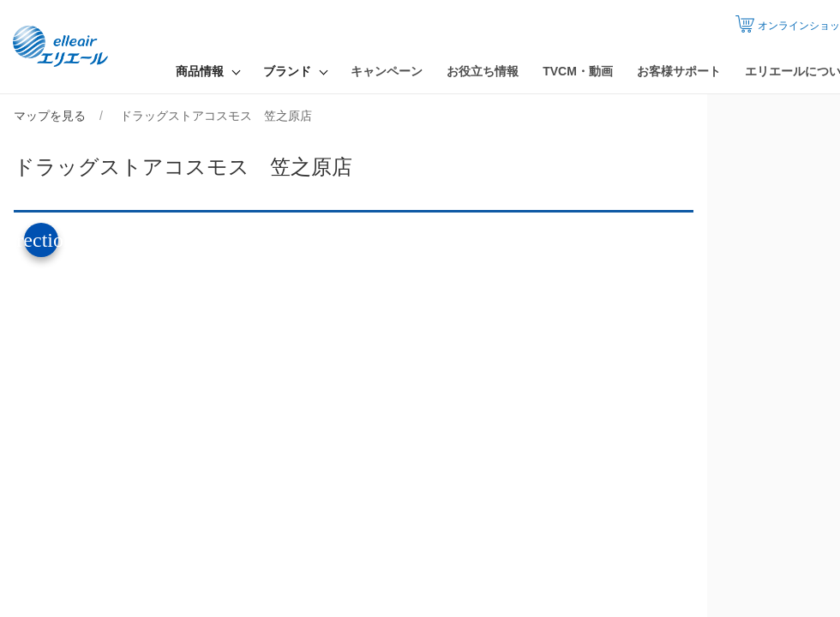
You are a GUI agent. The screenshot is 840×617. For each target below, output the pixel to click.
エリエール (64, 47)
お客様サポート (679, 71)
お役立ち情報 (483, 71)
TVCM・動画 (578, 71)
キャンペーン (387, 71)
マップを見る (50, 116)
